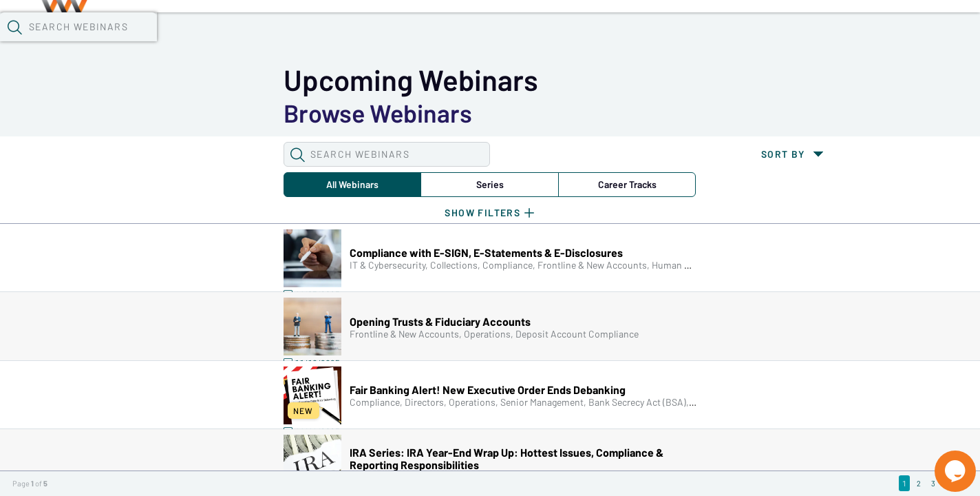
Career (362, 113)
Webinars (244, 35)
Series (250, 113)
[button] (710, 34)
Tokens (390, 35)
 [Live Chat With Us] (943, 462)
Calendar (321, 35)
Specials (483, 35)
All (138, 113)
